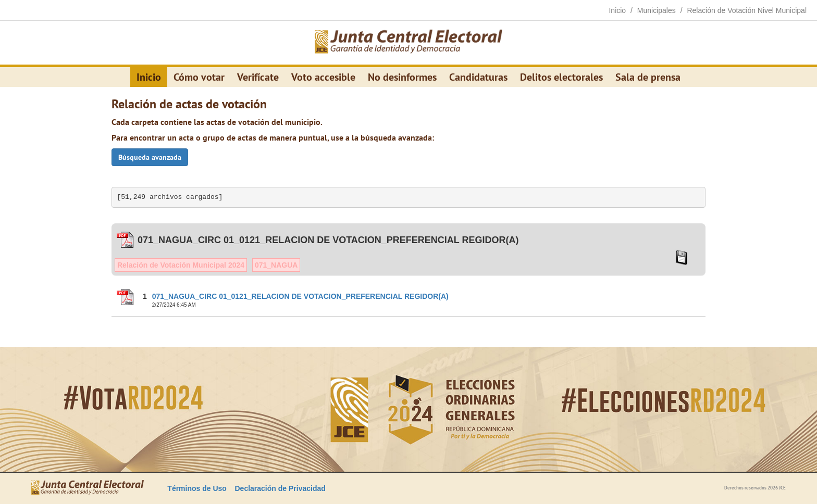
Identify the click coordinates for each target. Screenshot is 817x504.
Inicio (149, 77)
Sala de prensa (648, 77)
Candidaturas (478, 77)
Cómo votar (199, 77)
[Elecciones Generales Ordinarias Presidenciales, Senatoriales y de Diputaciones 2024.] (408, 43)
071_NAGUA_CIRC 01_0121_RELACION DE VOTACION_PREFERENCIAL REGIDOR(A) (300, 296)
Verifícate (258, 77)
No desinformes (402, 77)
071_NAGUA (276, 265)
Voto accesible (323, 77)
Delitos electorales (561, 77)
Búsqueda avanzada (150, 157)
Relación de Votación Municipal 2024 (181, 265)
